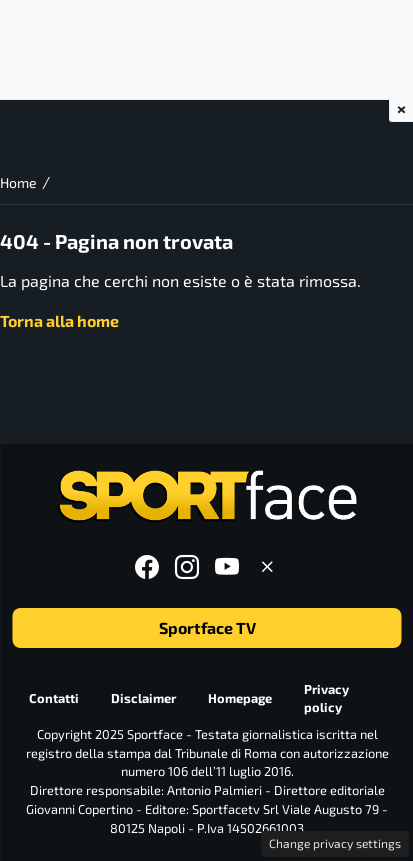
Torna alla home (59, 320)
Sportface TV (206, 627)
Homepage (239, 698)
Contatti (53, 698)
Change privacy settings (335, 843)
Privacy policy (325, 698)
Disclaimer (142, 698)
